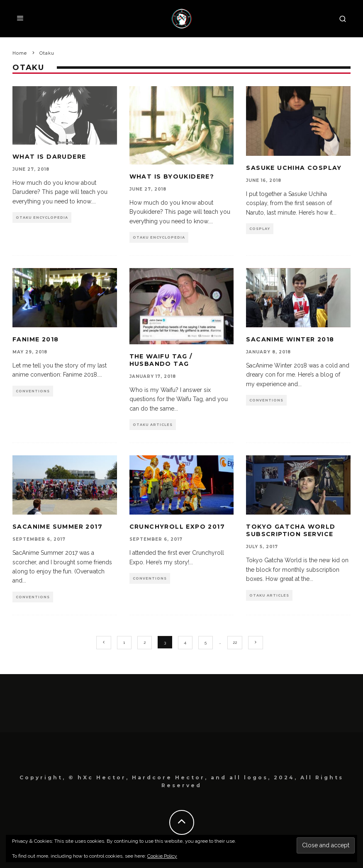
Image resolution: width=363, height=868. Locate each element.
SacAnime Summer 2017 (57, 527)
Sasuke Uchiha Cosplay (294, 168)
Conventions (33, 391)
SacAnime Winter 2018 (290, 339)
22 (235, 642)
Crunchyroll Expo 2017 (177, 527)
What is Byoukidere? (172, 177)
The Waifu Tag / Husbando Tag (161, 360)
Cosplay (260, 229)
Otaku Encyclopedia (42, 218)
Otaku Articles (153, 425)
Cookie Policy (162, 856)
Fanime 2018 (35, 339)
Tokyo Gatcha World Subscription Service (291, 530)
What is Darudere (49, 157)
